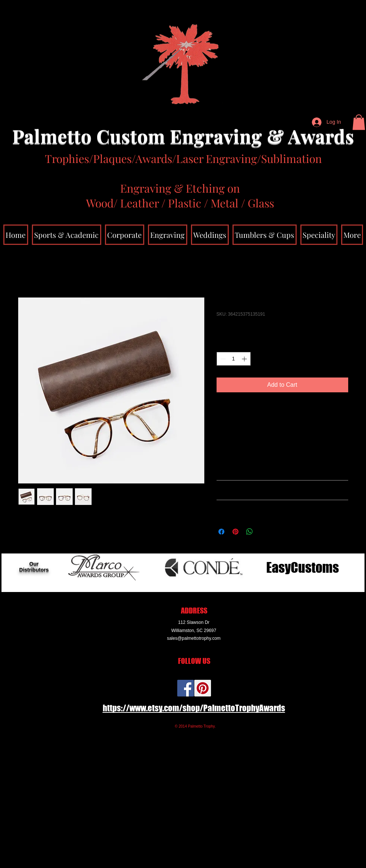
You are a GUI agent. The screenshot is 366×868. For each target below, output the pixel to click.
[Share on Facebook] (221, 532)
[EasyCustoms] (303, 568)
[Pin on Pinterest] (235, 532)
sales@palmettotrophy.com (194, 638)
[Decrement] (222, 359)
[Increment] (245, 359)
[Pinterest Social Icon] (203, 688)
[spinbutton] (234, 359)
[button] (359, 122)
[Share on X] (264, 532)
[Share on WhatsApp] (250, 532)
